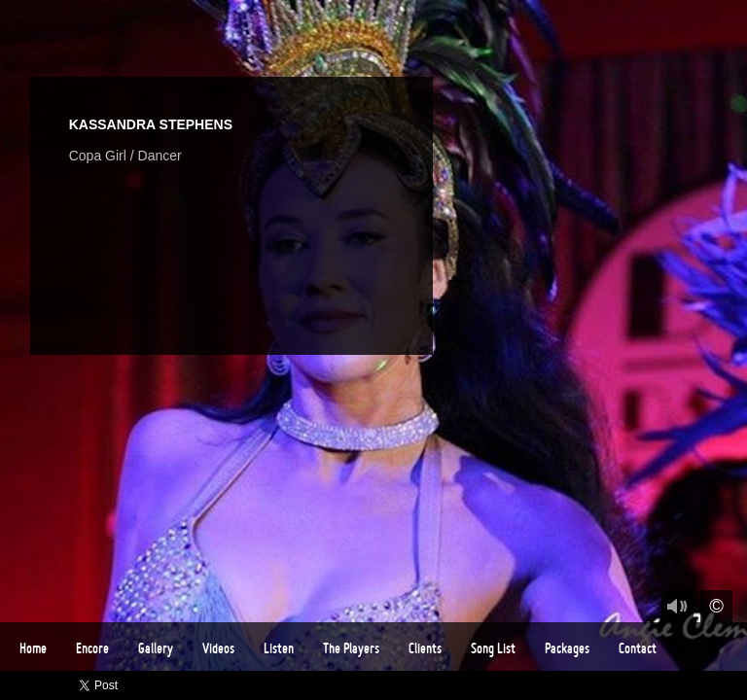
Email (733, 686)
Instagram (705, 686)
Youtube (676, 686)
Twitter (620, 686)
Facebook (592, 686)
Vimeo (648, 686)
